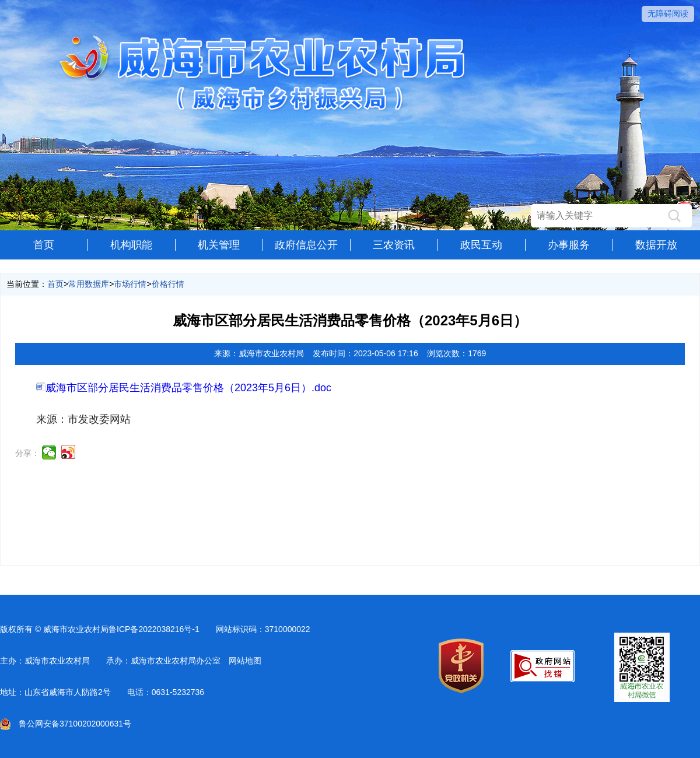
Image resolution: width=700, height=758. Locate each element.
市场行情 (130, 284)
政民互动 (481, 245)
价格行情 (168, 284)
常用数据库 (89, 284)
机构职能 (131, 245)
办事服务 (569, 245)
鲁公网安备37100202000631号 (66, 724)
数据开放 (656, 245)
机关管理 (219, 245)
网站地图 (245, 661)
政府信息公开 (306, 245)
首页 (44, 245)
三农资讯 (394, 245)
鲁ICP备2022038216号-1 (154, 629)
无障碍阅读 (668, 13)
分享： (27, 453)
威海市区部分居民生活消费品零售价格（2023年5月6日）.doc (184, 388)
